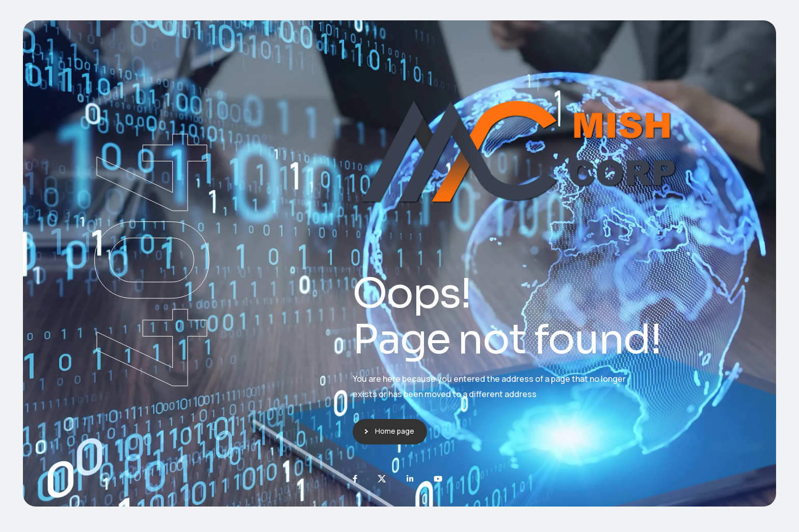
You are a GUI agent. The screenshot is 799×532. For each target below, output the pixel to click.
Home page (395, 431)
